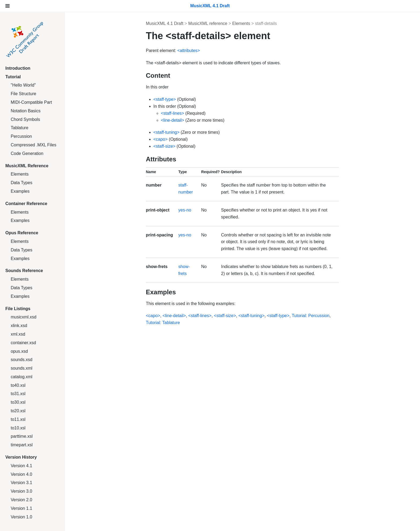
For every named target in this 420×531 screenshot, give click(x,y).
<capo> (161, 139)
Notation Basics (26, 111)
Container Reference (26, 204)
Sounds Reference (24, 271)
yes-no (185, 210)
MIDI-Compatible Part (31, 102)
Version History (21, 457)
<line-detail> (173, 120)
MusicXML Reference (27, 166)
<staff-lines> (173, 113)
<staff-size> (164, 146)
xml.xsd (18, 334)
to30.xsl (18, 402)
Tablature (20, 128)
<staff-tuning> (167, 132)
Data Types (22, 183)
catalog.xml (22, 377)
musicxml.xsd (24, 317)
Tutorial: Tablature (163, 323)
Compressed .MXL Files (33, 145)
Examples (20, 191)
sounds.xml (22, 368)
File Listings (18, 309)
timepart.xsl (22, 445)
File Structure (23, 94)
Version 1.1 (21, 508)
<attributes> (189, 51)
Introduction (18, 68)
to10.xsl (18, 428)
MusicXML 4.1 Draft (165, 23)
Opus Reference (22, 233)
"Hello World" (23, 85)
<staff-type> (165, 99)
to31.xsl (18, 394)
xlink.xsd (19, 326)
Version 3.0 (21, 491)
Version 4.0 (21, 474)
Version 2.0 (21, 500)
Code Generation (27, 153)
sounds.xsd (22, 360)
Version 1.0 (21, 517)
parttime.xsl (22, 436)
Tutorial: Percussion (311, 316)
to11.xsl (18, 419)
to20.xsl (18, 411)
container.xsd (23, 343)
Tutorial (13, 77)
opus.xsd (19, 351)
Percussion (21, 136)
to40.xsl (18, 385)
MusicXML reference (208, 23)
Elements (20, 174)
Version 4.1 (21, 466)
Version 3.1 (21, 483)
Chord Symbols (25, 119)
